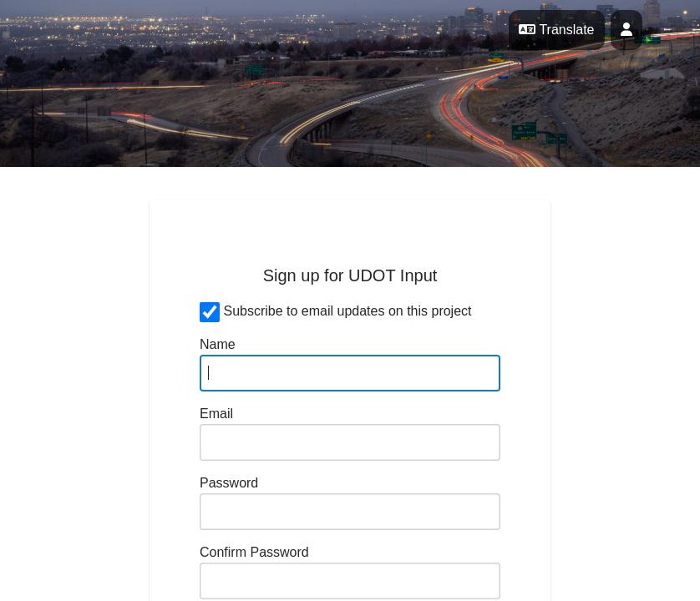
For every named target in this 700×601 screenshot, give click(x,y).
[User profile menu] (626, 30)
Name (218, 344)
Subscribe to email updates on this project (347, 311)
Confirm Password (254, 552)
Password (229, 483)
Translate (556, 30)
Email (216, 414)
